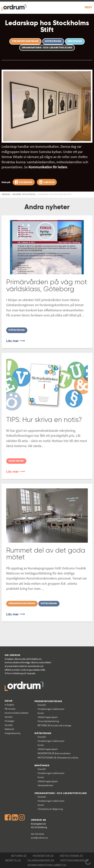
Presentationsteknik (48, 701)
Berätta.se (13, 860)
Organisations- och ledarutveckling (61, 793)
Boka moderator (54, 753)
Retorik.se (19, 856)
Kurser (41, 713)
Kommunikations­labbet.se (47, 865)
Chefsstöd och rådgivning (50, 809)
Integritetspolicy (13, 733)
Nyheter (9, 717)
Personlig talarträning (48, 721)
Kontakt (9, 725)
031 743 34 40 (37, 834)
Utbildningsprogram (48, 717)
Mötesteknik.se (71, 856)
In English (9, 705)
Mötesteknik (43, 733)
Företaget (9, 721)
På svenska (10, 709)
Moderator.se (43, 856)
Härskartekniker (45, 785)
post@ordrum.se (39, 838)
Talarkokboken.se (41, 860)
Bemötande (42, 766)
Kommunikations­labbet (16, 713)
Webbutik (9, 729)
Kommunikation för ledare (48, 167)
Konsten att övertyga (54, 725)
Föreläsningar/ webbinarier (51, 709)
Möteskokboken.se (75, 860)
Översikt (42, 705)
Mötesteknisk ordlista (58, 758)
